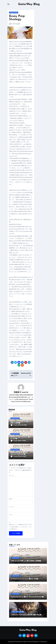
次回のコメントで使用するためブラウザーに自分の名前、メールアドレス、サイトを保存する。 (20, 527)
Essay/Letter (14, 12)
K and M (18, 24)
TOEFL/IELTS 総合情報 (18, 612)
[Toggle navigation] (8, 4)
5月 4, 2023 (23, 456)
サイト (11, 515)
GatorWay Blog (29, 4)
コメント (12, 476)
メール (11, 507)
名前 (11, 499)
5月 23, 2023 (23, 425)
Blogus (35, 642)
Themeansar (43, 642)
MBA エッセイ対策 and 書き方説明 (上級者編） (27, 561)
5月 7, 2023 (23, 441)
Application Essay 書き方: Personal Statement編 (27, 597)
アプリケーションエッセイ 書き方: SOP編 (24, 579)
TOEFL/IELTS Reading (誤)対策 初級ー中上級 (26, 615)
